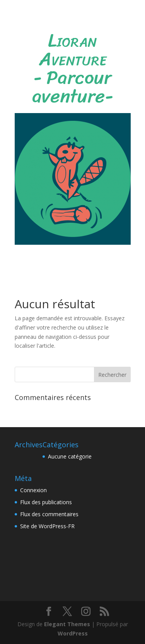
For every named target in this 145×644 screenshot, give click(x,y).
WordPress (73, 633)
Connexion (33, 490)
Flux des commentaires (49, 514)
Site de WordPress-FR (47, 526)
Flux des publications (46, 502)
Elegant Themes (67, 624)
